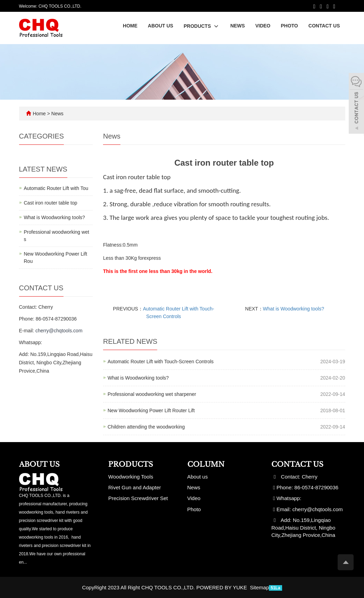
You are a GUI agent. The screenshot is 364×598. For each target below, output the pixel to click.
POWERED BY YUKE (222, 587)
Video (263, 26)
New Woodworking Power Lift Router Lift (151, 410)
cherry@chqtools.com (59, 331)
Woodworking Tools (131, 477)
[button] (216, 26)
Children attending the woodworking (146, 427)
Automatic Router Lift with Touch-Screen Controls (161, 362)
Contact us (324, 26)
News (238, 26)
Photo (289, 26)
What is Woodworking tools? (294, 309)
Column (206, 464)
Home (130, 26)
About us (160, 26)
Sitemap (259, 587)
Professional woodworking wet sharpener (152, 394)
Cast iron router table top (51, 203)
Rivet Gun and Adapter (135, 487)
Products (202, 26)
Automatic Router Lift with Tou (56, 188)
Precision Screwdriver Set (138, 498)
